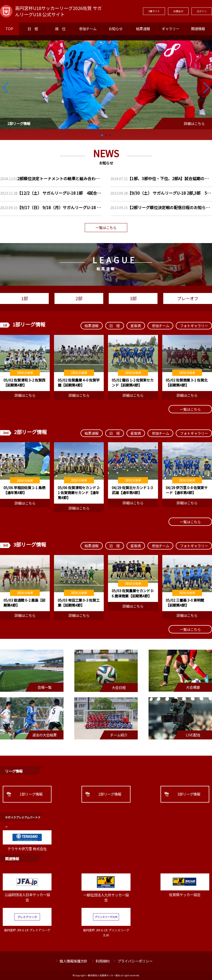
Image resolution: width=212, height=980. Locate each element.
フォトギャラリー (194, 326)
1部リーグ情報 (31, 794)
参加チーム (88, 29)
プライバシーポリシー (135, 961)
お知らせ (115, 29)
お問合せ (178, 11)
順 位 (60, 29)
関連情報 (198, 29)
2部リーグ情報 (110, 794)
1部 (24, 298)
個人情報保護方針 (73, 961)
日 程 (33, 29)
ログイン (202, 11)
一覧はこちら (106, 227)
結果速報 (143, 29)
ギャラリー (170, 29)
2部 (79, 298)
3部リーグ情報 (189, 794)
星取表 (136, 326)
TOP (9, 29)
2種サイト (154, 11)
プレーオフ (188, 298)
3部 (133, 298)
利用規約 (102, 961)
